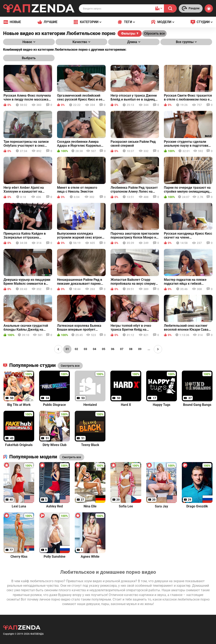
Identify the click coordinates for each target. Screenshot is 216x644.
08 (131, 349)
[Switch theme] (209, 8)
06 (113, 349)
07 (122, 349)
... (149, 349)
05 (104, 349)
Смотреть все (72, 457)
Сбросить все (155, 33)
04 (95, 349)
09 (140, 349)
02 (76, 349)
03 (85, 349)
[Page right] (158, 349)
